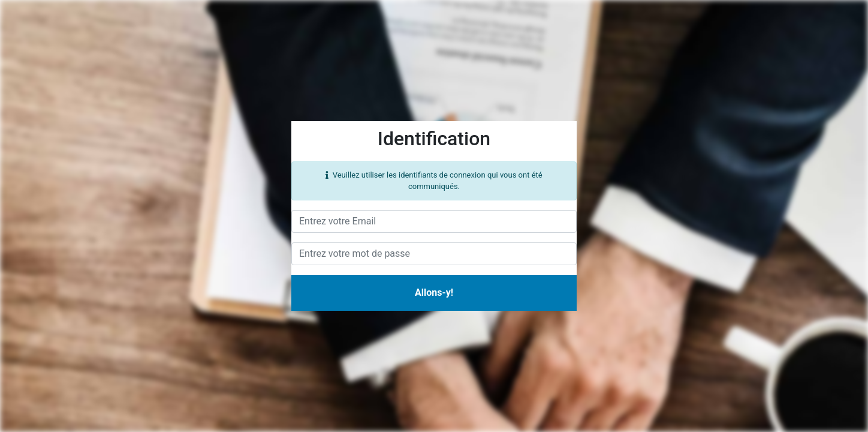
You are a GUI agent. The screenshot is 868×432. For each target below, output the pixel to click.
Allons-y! (434, 292)
